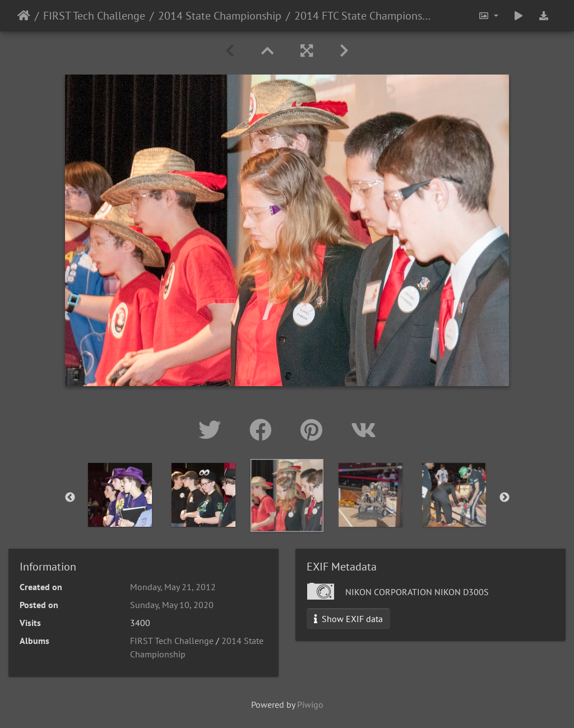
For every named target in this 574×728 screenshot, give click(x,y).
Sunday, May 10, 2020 (172, 605)
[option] (287, 495)
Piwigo (310, 704)
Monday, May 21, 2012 (173, 587)
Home (24, 16)
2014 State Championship (220, 16)
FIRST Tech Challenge (94, 16)
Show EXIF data (348, 619)
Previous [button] (70, 498)
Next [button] (504, 498)
